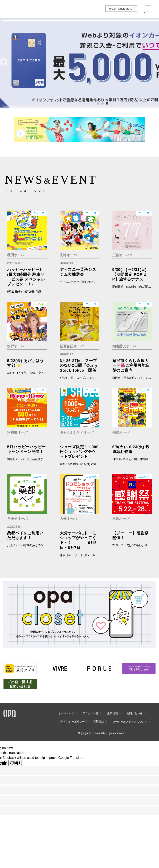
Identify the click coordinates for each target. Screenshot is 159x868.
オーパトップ (66, 713)
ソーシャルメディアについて (130, 722)
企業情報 (113, 713)
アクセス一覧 (91, 713)
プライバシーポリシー (71, 722)
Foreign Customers (120, 9)
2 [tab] (102, 103)
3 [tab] (107, 103)
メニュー (148, 12)
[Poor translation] (15, 763)
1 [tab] (98, 103)
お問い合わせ (134, 713)
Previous (3, 62)
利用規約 (99, 722)
